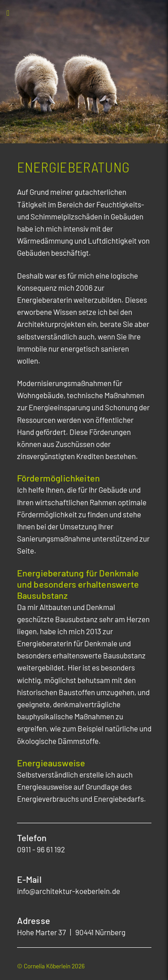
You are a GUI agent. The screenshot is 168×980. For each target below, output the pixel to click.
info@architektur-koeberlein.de (69, 891)
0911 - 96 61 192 (41, 849)
